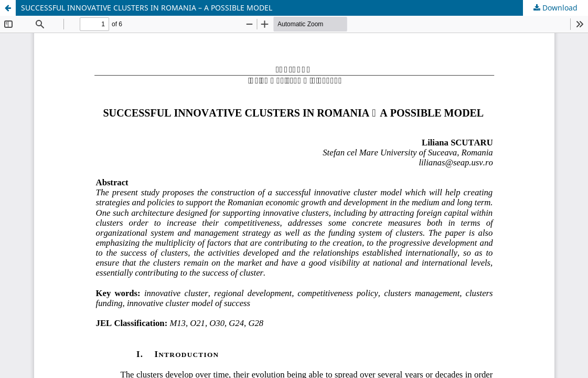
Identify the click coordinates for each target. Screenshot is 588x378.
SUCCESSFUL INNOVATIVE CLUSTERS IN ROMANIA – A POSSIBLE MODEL (147, 8)
